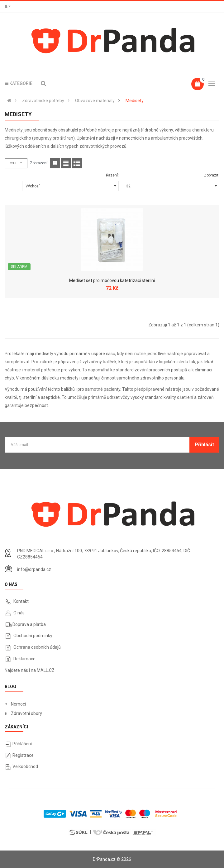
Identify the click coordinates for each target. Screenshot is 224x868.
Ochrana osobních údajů (37, 647)
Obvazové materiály (95, 101)
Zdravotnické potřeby (43, 101)
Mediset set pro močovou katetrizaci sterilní (112, 280)
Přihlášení (22, 744)
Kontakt (21, 601)
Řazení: (112, 175)
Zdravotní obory (26, 713)
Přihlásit (204, 445)
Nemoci (18, 704)
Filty (16, 163)
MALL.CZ (46, 670)
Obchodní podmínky (33, 636)
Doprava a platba (29, 624)
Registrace (23, 755)
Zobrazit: (212, 175)
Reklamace (24, 659)
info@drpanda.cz (34, 569)
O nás (19, 613)
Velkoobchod (25, 766)
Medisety (135, 101)
